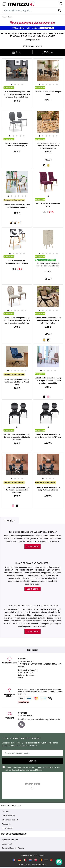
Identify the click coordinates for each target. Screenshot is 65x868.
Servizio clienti (7, 828)
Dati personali (7, 844)
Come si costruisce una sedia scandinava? (32, 532)
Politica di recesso (9, 816)
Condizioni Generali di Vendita (13, 848)
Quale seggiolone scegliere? (32, 563)
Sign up (32, 761)
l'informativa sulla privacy (21, 767)
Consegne (6, 812)
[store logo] (34, 3)
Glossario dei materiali (10, 820)
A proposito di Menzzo (10, 840)
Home (4, 17)
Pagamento (6, 824)
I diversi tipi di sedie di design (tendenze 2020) (32, 606)
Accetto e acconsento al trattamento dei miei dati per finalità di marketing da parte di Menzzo (31, 768)
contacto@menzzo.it (26, 715)
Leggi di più (32, 546)
